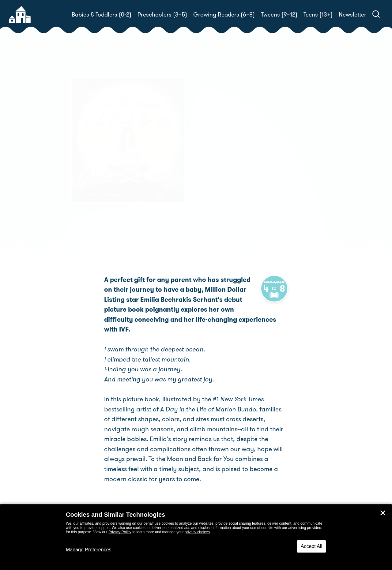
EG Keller (223, 170)
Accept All (311, 546)
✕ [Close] (383, 513)
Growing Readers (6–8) (224, 15)
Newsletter (352, 15)
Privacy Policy (120, 532)
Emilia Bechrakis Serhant (256, 163)
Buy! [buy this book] (216, 192)
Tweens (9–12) (279, 15)
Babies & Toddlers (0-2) (102, 15)
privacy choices (197, 532)
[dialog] (196, 537)
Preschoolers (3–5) (162, 15)
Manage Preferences (89, 550)
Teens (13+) (318, 15)
